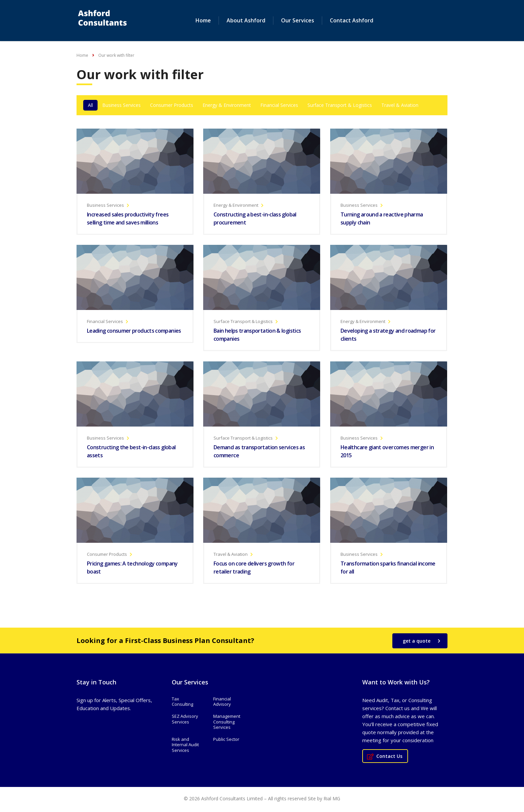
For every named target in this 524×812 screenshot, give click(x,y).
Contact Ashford (352, 21)
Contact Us (385, 756)
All (90, 105)
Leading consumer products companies (134, 331)
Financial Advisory (222, 702)
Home (203, 21)
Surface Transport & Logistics (340, 105)
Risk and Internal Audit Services (185, 745)
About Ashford (246, 21)
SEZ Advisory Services (185, 720)
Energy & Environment (227, 105)
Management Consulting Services (227, 722)
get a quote (422, 641)
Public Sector (226, 740)
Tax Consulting (182, 702)
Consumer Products (172, 105)
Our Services (298, 21)
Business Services (121, 105)
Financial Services (279, 105)
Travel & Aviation (400, 105)
